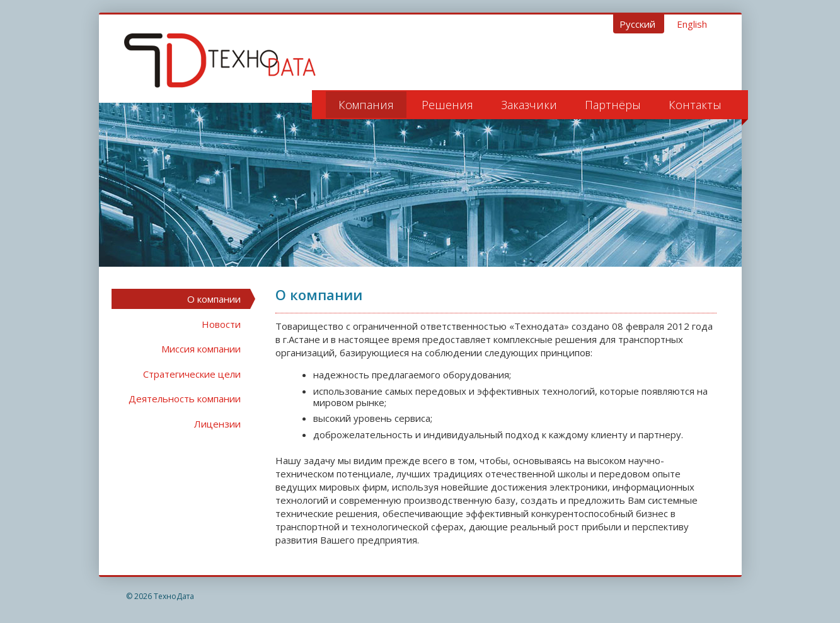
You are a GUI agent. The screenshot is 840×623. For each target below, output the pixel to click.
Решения (447, 105)
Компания (366, 105)
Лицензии (217, 424)
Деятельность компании (185, 399)
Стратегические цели (192, 374)
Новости (221, 324)
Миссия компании (201, 349)
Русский (639, 24)
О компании (214, 299)
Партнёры (613, 105)
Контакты (695, 105)
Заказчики (529, 105)
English (692, 24)
